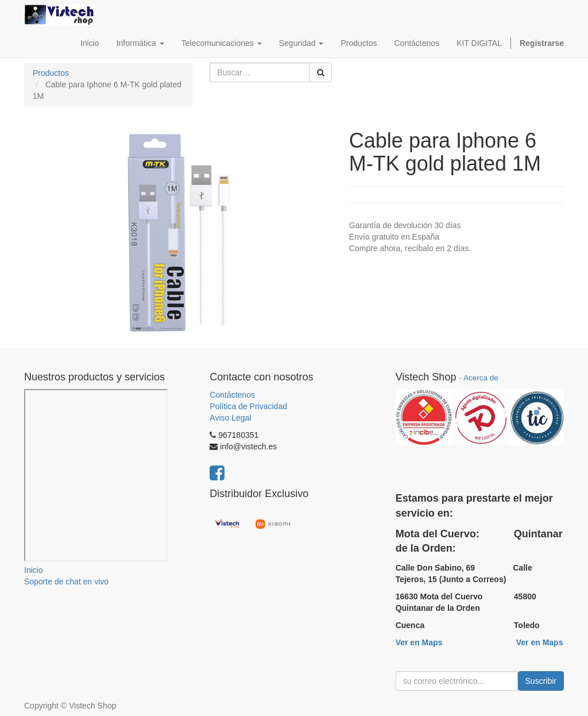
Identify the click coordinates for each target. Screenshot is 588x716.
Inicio (34, 570)
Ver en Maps (419, 642)
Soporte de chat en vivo (66, 582)
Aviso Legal (230, 418)
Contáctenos (232, 395)
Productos (51, 73)
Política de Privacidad (248, 406)
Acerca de (481, 378)
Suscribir (541, 681)
